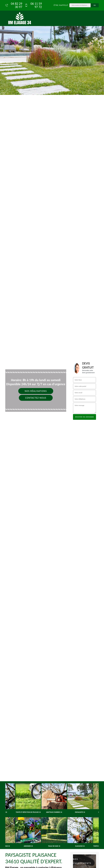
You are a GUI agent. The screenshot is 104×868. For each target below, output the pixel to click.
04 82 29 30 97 (14, 5)
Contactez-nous (36, 398)
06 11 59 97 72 (33, 5)
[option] (52, 47)
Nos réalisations (36, 391)
